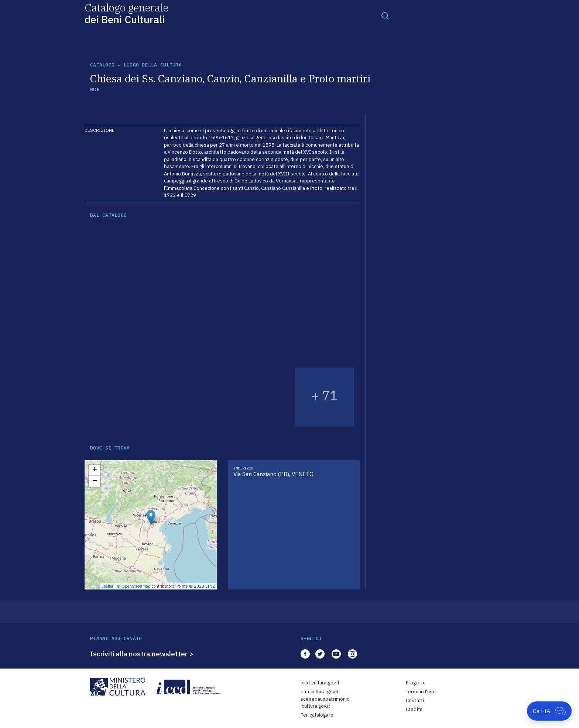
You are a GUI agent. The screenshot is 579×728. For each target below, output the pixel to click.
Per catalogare (317, 715)
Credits (414, 709)
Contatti (415, 700)
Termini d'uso (421, 692)
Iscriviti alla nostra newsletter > (142, 654)
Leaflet (107, 586)
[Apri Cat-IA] (549, 711)
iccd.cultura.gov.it (320, 683)
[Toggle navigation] (385, 16)
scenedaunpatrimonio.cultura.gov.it (325, 703)
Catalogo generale (126, 13)
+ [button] (95, 470)
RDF (95, 90)
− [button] (95, 481)
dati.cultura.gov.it (320, 692)
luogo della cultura (153, 65)
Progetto (416, 683)
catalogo (102, 65)
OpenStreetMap (136, 586)
